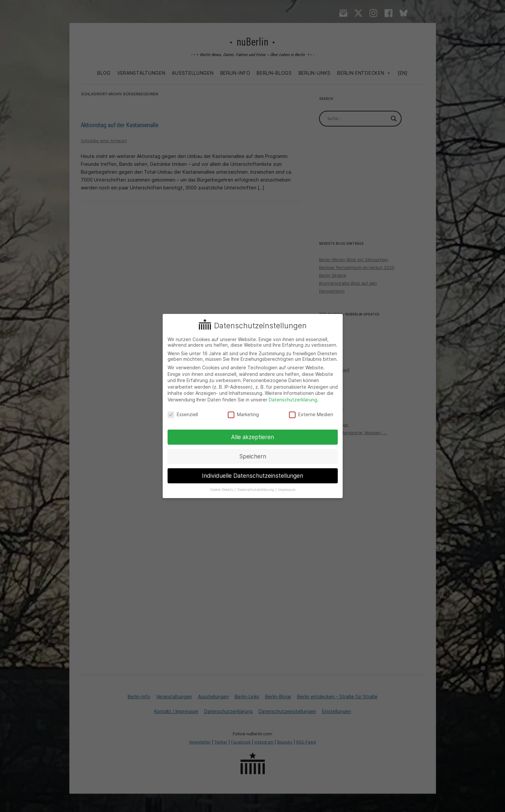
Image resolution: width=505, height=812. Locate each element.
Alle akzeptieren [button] (252, 437)
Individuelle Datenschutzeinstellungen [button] (252, 476)
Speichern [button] (253, 456)
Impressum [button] (287, 490)
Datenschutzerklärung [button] (256, 490)
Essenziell (183, 414)
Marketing (243, 414)
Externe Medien (311, 414)
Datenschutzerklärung (293, 400)
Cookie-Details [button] (222, 490)
